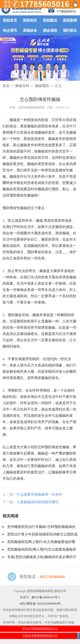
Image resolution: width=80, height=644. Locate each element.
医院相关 (30, 20)
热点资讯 (10, 30)
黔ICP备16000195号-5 (46, 597)
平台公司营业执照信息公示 (40, 629)
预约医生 (70, 30)
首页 (6, 86)
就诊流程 (50, 30)
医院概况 (50, 20)
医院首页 (10, 20)
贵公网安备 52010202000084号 (40, 604)
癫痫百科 (22, 86)
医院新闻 (70, 20)
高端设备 (30, 30)
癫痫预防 (42, 86)
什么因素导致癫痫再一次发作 (39, 494)
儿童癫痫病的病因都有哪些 (38, 502)
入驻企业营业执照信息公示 (40, 636)
